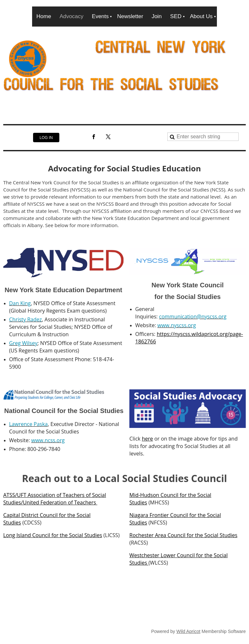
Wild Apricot (188, 631)
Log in (46, 138)
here (147, 439)
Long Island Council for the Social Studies (53, 535)
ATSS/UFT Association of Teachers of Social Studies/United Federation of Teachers (55, 499)
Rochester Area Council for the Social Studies (183, 535)
